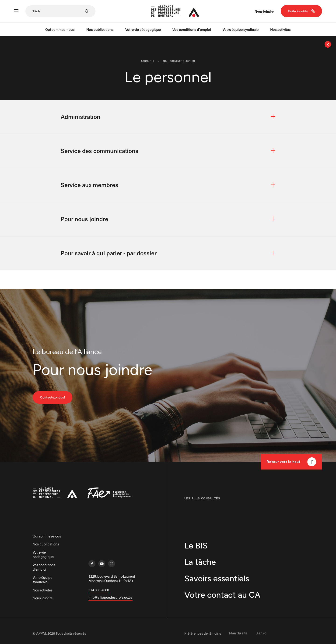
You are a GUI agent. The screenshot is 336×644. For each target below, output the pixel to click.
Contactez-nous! (52, 399)
